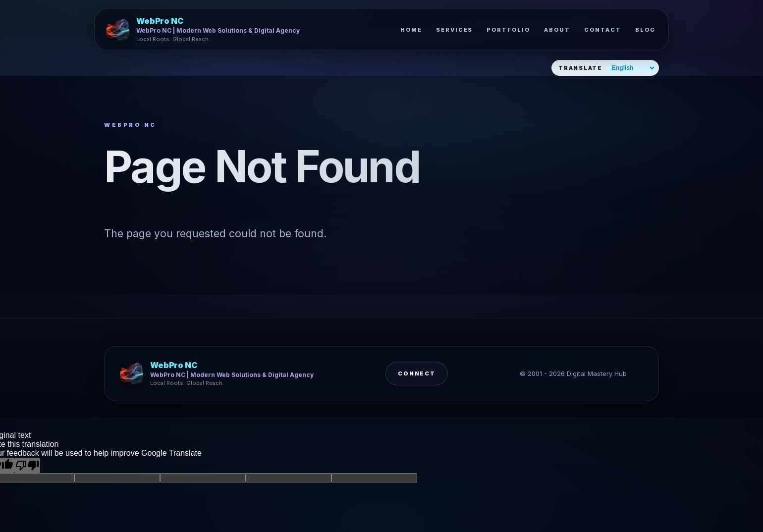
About (557, 30)
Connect (417, 377)
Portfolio (508, 30)
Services (455, 30)
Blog (645, 30)
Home (411, 30)
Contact (603, 30)
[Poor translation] (27, 465)
